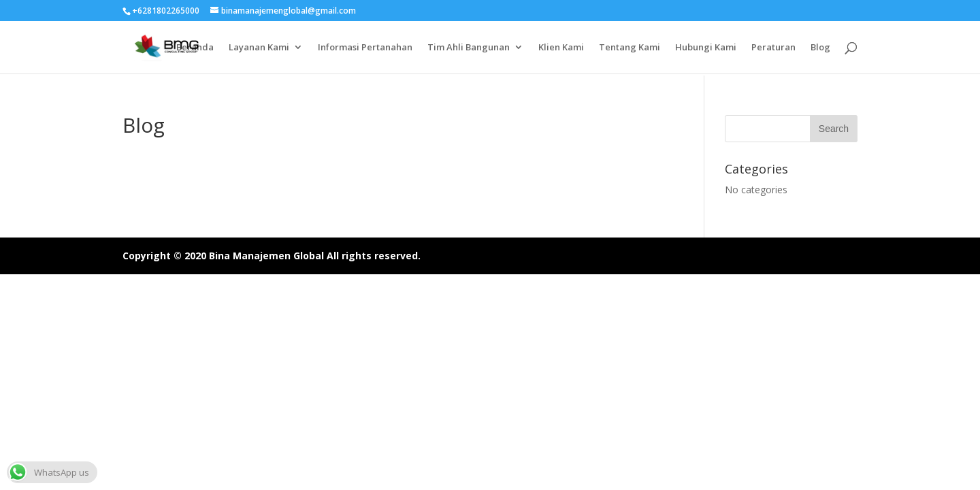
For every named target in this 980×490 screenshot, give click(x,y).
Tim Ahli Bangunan (469, 48)
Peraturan (773, 48)
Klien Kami (561, 48)
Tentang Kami (630, 48)
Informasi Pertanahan (365, 48)
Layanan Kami (259, 48)
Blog (820, 48)
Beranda (195, 48)
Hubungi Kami (706, 48)
